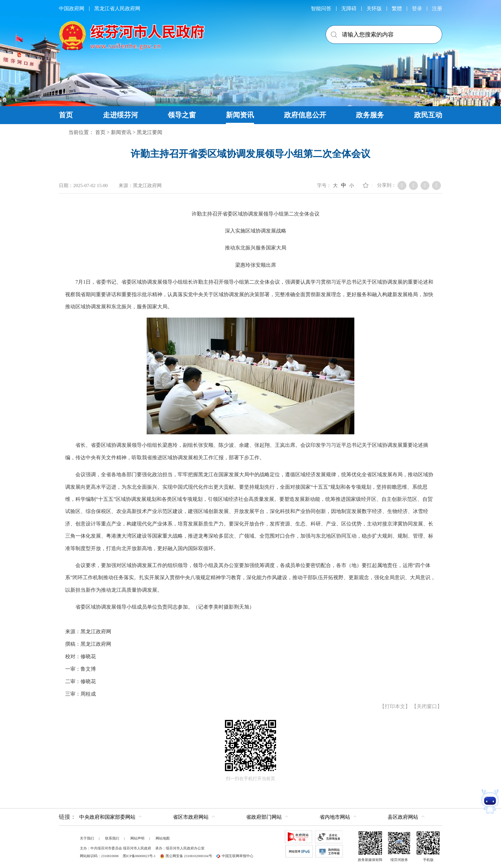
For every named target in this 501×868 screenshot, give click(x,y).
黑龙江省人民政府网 (117, 8)
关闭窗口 (427, 706)
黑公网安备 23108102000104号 (186, 856)
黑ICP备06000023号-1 (139, 856)
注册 (437, 8)
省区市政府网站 (191, 817)
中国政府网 (72, 8)
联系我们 (112, 838)
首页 (100, 132)
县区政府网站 (403, 817)
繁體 (397, 8)
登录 (417, 8)
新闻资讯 (121, 132)
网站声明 (137, 838)
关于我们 (87, 838)
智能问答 (321, 8)
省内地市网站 (335, 817)
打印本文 (395, 706)
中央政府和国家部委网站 (107, 817)
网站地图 (163, 838)
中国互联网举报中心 (235, 856)
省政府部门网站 (264, 817)
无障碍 (349, 8)
